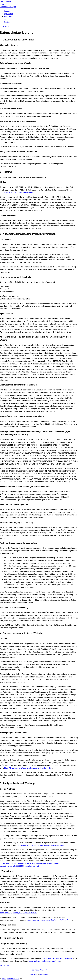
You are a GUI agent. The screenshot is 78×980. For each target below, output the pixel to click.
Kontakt (7, 22)
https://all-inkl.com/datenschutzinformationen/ (18, 193)
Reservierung (9, 17)
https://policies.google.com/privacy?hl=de (45, 961)
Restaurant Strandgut (39, 970)
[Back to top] (5, 965)
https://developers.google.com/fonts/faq (57, 958)
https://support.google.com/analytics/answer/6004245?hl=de (49, 920)
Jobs (6, 19)
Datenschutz (44, 974)
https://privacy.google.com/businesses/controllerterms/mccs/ (40, 846)
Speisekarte (9, 14)
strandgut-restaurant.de (11, 979)
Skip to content (6, 1)
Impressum (34, 974)
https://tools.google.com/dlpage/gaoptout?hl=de (18, 913)
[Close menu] (4, 26)
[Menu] (2, 4)
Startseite (8, 11)
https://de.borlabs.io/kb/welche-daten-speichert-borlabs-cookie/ (28, 768)
